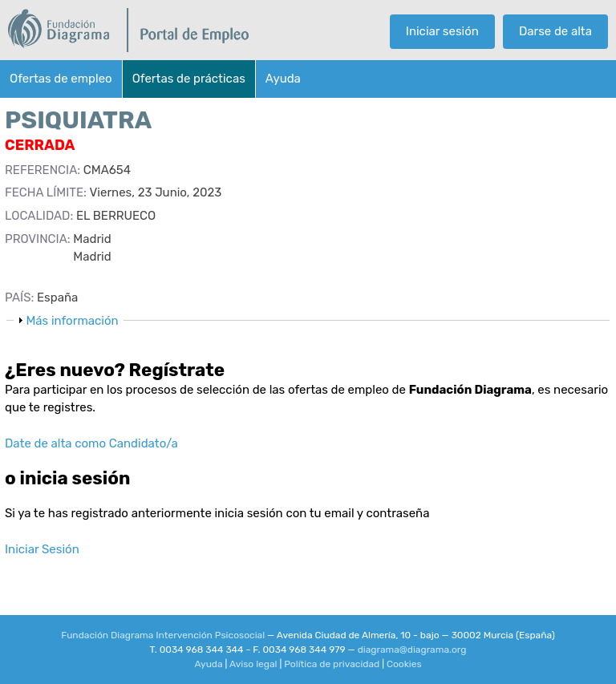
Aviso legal (253, 664)
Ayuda (283, 79)
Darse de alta (555, 31)
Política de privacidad (332, 664)
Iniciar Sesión (42, 549)
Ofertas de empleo (61, 79)
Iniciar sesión (442, 31)
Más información (72, 321)
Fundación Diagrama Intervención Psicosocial (163, 635)
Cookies (404, 664)
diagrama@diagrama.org (412, 650)
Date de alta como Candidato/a (91, 443)
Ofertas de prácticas (189, 79)
